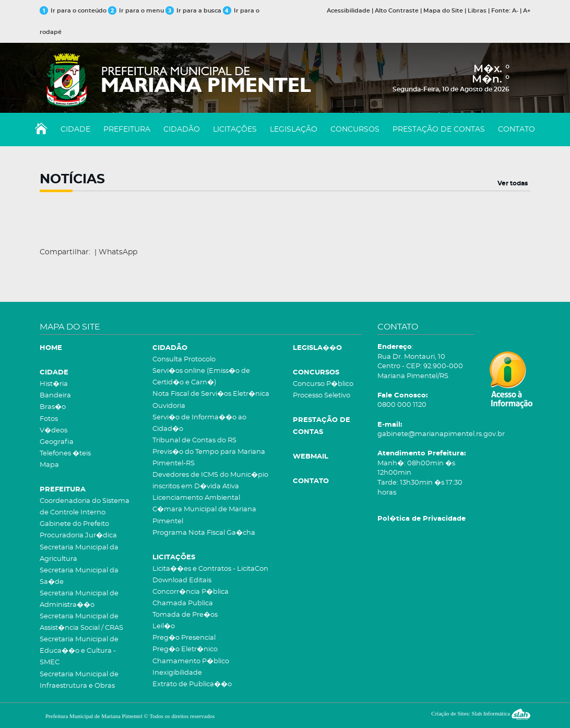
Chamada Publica (183, 603)
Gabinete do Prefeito (74, 524)
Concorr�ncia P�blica (191, 592)
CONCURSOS (355, 130)
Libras (477, 11)
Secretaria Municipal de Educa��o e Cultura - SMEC (79, 651)
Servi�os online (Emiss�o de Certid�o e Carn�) (201, 377)
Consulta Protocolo (184, 360)
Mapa (49, 465)
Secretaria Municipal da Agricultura (79, 553)
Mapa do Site (443, 11)
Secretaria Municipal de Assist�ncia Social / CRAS (81, 622)
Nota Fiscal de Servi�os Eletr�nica (211, 394)
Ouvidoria (169, 406)
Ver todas (513, 183)
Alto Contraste (397, 11)
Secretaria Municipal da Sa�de (79, 576)
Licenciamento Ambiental (196, 498)
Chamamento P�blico (191, 661)
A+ (527, 11)
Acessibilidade (348, 11)
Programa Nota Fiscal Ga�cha (204, 533)
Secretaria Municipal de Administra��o (79, 599)
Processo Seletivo (322, 396)
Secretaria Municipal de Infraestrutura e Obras (79, 680)
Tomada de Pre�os (185, 615)
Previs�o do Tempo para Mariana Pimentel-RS (209, 458)
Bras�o (53, 407)
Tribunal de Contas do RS (194, 441)
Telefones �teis (65, 454)
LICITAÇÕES (235, 130)
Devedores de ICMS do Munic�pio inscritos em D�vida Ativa (210, 481)
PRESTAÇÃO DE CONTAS (439, 130)
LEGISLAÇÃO (294, 130)
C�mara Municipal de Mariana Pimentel (204, 515)
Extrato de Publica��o (192, 684)
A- (515, 11)
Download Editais (182, 580)
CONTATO (516, 130)
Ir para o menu (137, 11)
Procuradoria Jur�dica (78, 536)
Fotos (49, 419)
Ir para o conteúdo (73, 11)
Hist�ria (54, 384)
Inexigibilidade (177, 673)
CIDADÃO (182, 130)
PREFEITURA (127, 130)
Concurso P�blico (323, 384)
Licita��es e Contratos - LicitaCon (210, 569)
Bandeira (55, 396)
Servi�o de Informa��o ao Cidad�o (199, 423)
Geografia (57, 442)
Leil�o (164, 626)
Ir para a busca (193, 11)
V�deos (54, 431)
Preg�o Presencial (184, 638)
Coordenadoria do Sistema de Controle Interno (85, 507)
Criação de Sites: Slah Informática (481, 713)
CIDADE (75, 130)
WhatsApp (118, 252)
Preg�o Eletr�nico (185, 649)
